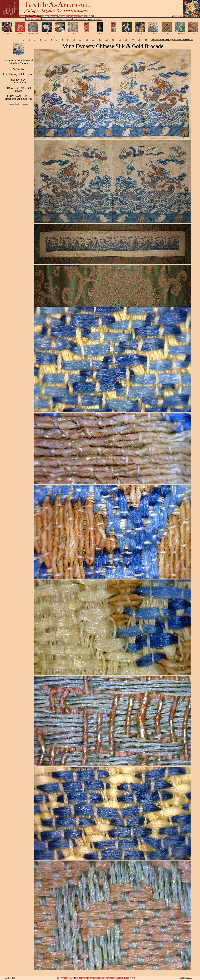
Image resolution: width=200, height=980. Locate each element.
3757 (47, 33)
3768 (100, 33)
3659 (140, 33)
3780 (153, 33)
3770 (87, 33)
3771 (113, 33)
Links (122, 978)
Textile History (81, 978)
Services (103, 978)
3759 (20, 33)
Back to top (10, 978)
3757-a (60, 33)
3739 (7, 33)
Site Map (70, 978)
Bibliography (113, 978)
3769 (73, 33)
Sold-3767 (33, 33)
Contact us (130, 978)
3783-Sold (180, 33)
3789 (193, 33)
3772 (127, 33)
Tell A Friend (93, 978)
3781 (167, 33)
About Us (62, 978)
